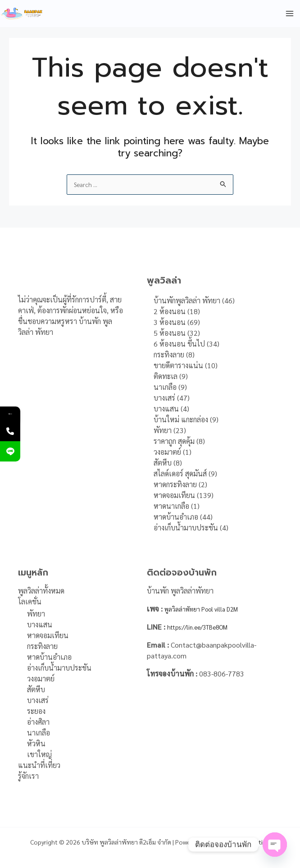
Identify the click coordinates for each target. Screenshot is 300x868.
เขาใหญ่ (39, 755)
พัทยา (36, 614)
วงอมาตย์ (41, 679)
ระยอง (36, 711)
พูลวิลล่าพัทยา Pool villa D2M (209, 609)
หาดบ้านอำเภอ (49, 657)
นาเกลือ (39, 733)
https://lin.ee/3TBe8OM (206, 627)
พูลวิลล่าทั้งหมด (41, 591)
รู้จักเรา (28, 776)
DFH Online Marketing (239, 842)
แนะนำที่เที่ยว (39, 765)
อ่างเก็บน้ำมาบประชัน (59, 668)
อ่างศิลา (38, 722)
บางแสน (40, 625)
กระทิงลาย (42, 646)
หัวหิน (36, 744)
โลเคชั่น (30, 601)
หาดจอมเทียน (48, 636)
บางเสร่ (38, 701)
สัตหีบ (36, 690)
